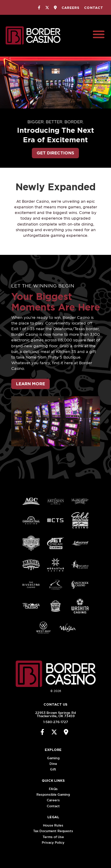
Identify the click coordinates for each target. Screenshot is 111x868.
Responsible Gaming (55, 795)
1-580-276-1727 (53, 722)
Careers (70, 8)
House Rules (55, 825)
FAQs (55, 789)
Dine (55, 764)
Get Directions (51, 153)
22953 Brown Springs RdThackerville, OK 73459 (53, 714)
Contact (94, 8)
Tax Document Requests (55, 831)
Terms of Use (55, 837)
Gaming (55, 758)
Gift (55, 769)
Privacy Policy (55, 843)
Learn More (30, 384)
